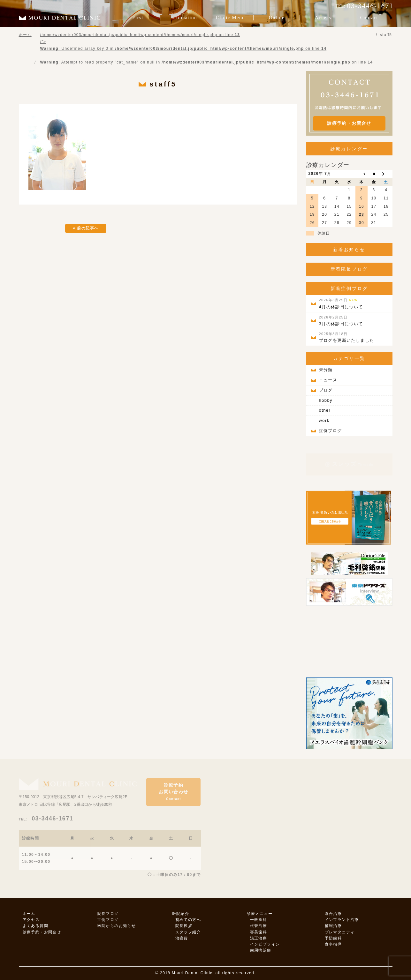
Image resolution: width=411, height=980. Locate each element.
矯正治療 (259, 938)
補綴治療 (333, 926)
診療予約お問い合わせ (173, 792)
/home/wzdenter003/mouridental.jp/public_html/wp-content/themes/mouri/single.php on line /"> (207, 49)
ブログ (326, 390)
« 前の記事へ (86, 228)
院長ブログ (108, 914)
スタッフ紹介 (188, 932)
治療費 (182, 938)
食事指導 (333, 944)
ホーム (29, 914)
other (325, 410)
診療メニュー (260, 914)
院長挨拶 (184, 926)
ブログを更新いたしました (347, 337)
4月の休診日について (341, 304)
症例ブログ (331, 431)
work (324, 420)
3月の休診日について (341, 321)
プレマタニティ (340, 932)
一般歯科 (259, 920)
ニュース (328, 380)
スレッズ (349, 464)
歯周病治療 (261, 950)
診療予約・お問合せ (349, 123)
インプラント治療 (342, 920)
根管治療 (259, 926)
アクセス (31, 920)
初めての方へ (188, 920)
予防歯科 (333, 938)
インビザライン (265, 944)
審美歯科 (259, 932)
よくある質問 (35, 926)
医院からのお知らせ (117, 926)
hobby (326, 400)
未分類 (326, 370)
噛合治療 (333, 914)
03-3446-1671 (46, 819)
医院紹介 (181, 914)
